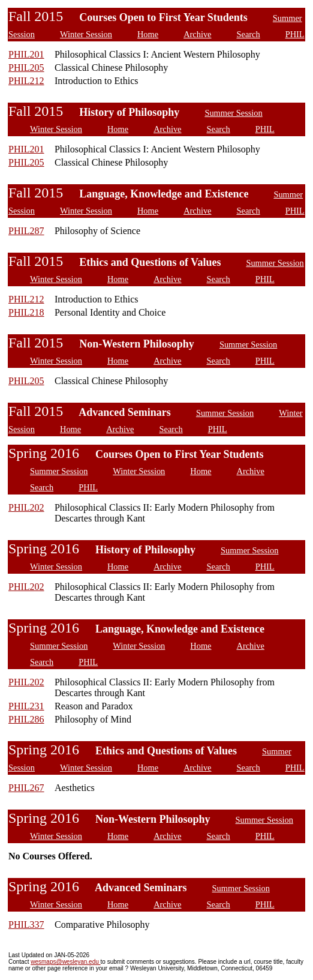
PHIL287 (26, 231)
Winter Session (86, 34)
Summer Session (233, 113)
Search (248, 34)
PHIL (295, 34)
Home (148, 34)
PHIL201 (26, 54)
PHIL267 (26, 788)
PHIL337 (26, 924)
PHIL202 (26, 507)
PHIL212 (26, 81)
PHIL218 (26, 312)
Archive (197, 34)
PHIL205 (26, 68)
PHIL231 (26, 706)
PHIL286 (26, 719)
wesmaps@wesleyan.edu (65, 962)
